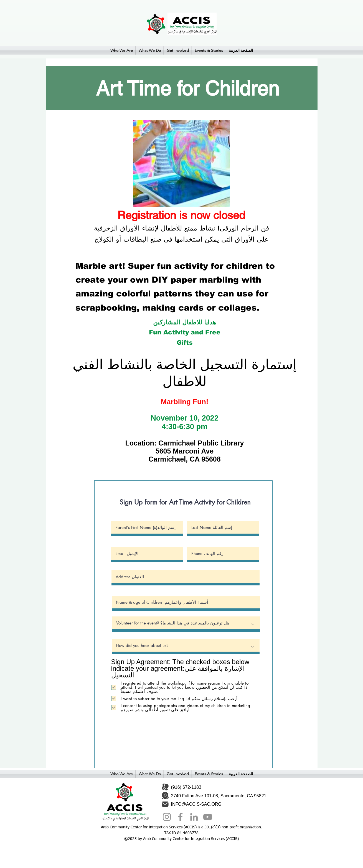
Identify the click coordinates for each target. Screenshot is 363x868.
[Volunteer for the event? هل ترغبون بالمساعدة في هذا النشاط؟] (186, 624)
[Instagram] (167, 817)
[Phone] (165, 787)
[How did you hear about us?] (186, 646)
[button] (122, 50)
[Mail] (165, 804)
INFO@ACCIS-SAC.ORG (196, 804)
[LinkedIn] (194, 817)
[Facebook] (180, 817)
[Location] (165, 796)
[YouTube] (208, 817)
